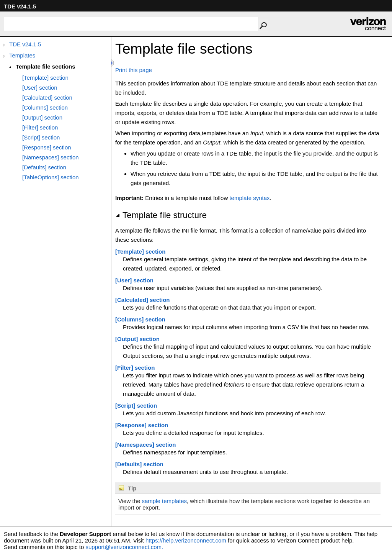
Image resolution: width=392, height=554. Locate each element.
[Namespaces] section (51, 157)
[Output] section (42, 117)
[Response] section (47, 147)
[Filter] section (40, 127)
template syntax (249, 198)
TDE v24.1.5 (25, 44)
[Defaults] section (44, 167)
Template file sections (46, 66)
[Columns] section (45, 107)
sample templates (164, 501)
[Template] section (45, 78)
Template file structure (161, 215)
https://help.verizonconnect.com (186, 540)
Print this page (134, 70)
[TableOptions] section (51, 177)
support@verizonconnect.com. (124, 547)
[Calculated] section (47, 98)
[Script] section (41, 137)
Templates (22, 55)
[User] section (40, 88)
